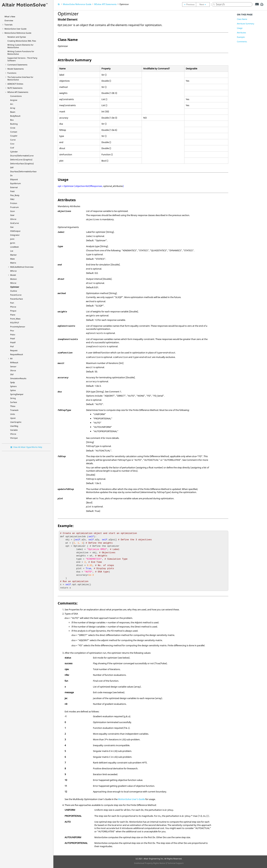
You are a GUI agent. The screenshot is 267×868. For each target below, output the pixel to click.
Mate (12, 259)
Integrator (15, 235)
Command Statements (17, 65)
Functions (12, 73)
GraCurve (15, 223)
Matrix (13, 263)
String (13, 398)
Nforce (13, 283)
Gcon (13, 211)
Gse (12, 227)
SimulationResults (18, 378)
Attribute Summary (246, 24)
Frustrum (14, 207)
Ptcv (12, 331)
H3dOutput (15, 231)
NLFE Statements (15, 88)
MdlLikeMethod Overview (22, 267)
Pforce (13, 307)
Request (14, 350)
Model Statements (16, 69)
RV (11, 359)
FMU (12, 199)
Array (13, 108)
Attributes (241, 33)
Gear (12, 215)
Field (12, 191)
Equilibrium (15, 183)
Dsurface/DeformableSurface (23, 171)
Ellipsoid (14, 179)
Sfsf (12, 374)
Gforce (13, 219)
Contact (14, 132)
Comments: (242, 42)
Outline (14, 291)
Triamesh (14, 410)
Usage (240, 28)
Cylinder (14, 152)
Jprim (13, 243)
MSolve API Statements (18, 92)
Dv (11, 175)
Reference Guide (18, 33)
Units (13, 414)
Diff (12, 167)
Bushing (14, 124)
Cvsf (12, 148)
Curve (13, 140)
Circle (13, 128)
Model (13, 275)
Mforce (13, 271)
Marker (13, 255)
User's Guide (131, 799)
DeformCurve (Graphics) (21, 160)
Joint (12, 239)
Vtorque (14, 438)
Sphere (13, 386)
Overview (9, 20)
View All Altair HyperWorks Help (28, 447)
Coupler (14, 136)
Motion (13, 279)
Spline (13, 390)
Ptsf (12, 346)
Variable (14, 430)
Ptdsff (13, 342)
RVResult (14, 362)
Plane (13, 315)
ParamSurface (17, 299)
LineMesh (15, 247)
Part (12, 303)
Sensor (13, 366)
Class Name (242, 19)
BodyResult (15, 116)
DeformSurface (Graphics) (22, 164)
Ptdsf (13, 338)
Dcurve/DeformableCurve (22, 156)
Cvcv (12, 144)
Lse (12, 251)
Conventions (16, 96)
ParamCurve (16, 295)
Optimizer (15, 287)
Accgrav (14, 100)
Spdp (13, 382)
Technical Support (175, 863)
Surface (14, 402)
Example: (241, 37)
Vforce (13, 434)
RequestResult (17, 354)
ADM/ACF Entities (15, 84)
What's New (10, 16)
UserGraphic (16, 422)
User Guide (15, 29)
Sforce (13, 370)
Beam (13, 112)
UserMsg (14, 426)
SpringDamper (17, 394)
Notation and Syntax (17, 37)
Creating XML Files (22, 41)
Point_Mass (15, 319)
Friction (14, 203)
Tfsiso (13, 406)
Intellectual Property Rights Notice (150, 863)
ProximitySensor (18, 327)
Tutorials (8, 25)
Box (12, 120)
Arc (12, 104)
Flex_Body (15, 195)
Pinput (13, 311)
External (14, 187)
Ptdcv (13, 335)
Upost (13, 418)
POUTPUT (15, 323)
